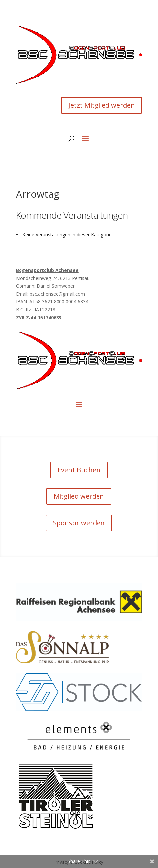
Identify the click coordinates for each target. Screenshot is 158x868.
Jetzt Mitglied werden (102, 105)
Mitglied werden (79, 496)
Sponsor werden (79, 523)
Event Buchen (79, 470)
